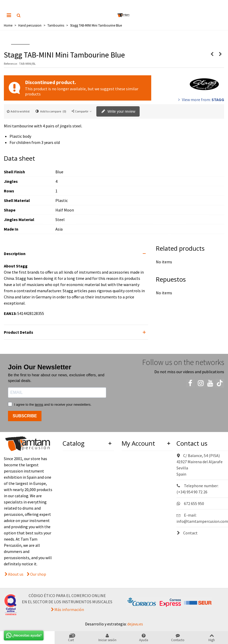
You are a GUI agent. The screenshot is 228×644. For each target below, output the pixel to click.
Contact (187, 533)
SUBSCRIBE (25, 416)
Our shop (38, 574)
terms (39, 405)
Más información (69, 609)
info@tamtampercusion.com (202, 521)
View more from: (201, 100)
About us (16, 574)
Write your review (118, 112)
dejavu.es (135, 624)
